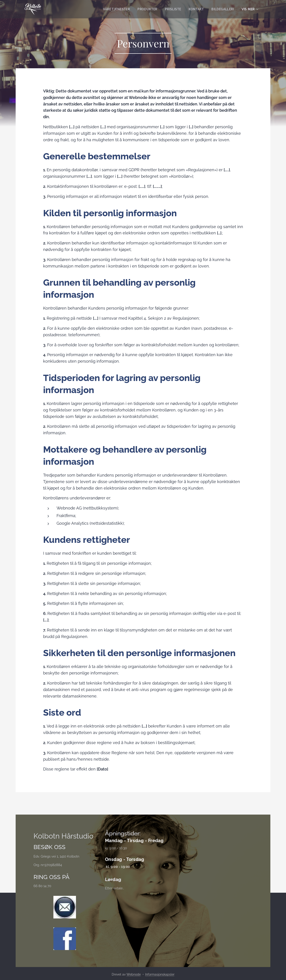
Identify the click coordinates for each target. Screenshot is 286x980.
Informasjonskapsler (160, 974)
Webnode (134, 974)
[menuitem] (114, 9)
